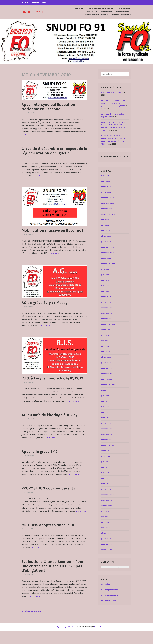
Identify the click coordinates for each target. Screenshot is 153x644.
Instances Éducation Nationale (95, 15)
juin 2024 (105, 275)
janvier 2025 (106, 242)
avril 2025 (105, 225)
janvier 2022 (106, 423)
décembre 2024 (108, 247)
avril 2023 (105, 346)
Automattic (99, 640)
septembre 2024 (108, 264)
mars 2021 (105, 478)
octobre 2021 (107, 440)
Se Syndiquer (92, 12)
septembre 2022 (108, 385)
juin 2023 (105, 335)
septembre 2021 (108, 445)
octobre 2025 (107, 209)
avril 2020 (105, 522)
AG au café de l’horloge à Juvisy (54, 428)
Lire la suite (27, 135)
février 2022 (106, 418)
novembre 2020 (108, 500)
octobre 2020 (107, 506)
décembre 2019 (107, 544)
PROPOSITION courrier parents (53, 501)
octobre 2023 (107, 319)
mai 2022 (105, 401)
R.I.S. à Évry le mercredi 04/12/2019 (46, 389)
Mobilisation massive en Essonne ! (47, 237)
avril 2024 (105, 286)
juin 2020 (105, 511)
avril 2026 (105, 176)
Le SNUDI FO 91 (107, 12)
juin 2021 (105, 462)
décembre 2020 (108, 495)
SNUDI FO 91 (34, 12)
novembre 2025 (108, 203)
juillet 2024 (106, 269)
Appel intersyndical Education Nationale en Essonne (53, 106)
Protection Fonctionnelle (111, 92)
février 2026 (106, 187)
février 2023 (106, 357)
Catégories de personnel (122, 15)
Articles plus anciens (31, 624)
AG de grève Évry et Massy (49, 311)
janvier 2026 (106, 192)
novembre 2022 (108, 374)
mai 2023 (105, 341)
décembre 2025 (108, 198)
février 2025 (106, 236)
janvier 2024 (106, 302)
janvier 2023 (106, 363)
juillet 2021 (106, 456)
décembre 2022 (108, 368)
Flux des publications (110, 590)
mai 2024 (105, 280)
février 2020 (106, 533)
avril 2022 (105, 407)
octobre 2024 (107, 258)
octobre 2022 (107, 379)
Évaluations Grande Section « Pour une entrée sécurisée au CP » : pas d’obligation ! (54, 579)
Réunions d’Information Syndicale (101, 9)
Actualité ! (79, 9)
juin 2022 (105, 396)
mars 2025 (106, 231)
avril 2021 (105, 473)
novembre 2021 (107, 434)
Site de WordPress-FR (110, 601)
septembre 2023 (108, 324)
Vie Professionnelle (124, 12)
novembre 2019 (107, 550)
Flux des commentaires (111, 595)
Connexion (105, 584)
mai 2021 (105, 467)
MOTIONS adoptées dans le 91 (53, 538)
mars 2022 (106, 412)
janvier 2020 (106, 539)
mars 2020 (106, 528)
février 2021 (106, 484)
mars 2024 (106, 291)
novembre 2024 (108, 253)
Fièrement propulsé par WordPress (63, 640)
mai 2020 (105, 517)
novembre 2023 (108, 313)
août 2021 (105, 451)
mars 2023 (106, 352)
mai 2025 (105, 220)
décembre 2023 (108, 308)
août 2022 (105, 390)
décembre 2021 (107, 429)
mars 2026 (106, 181)
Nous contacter (125, 9)
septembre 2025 (108, 214)
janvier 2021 (106, 489)
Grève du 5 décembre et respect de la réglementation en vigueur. (55, 153)
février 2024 (106, 297)
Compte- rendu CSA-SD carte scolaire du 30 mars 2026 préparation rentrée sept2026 (113, 103)
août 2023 (105, 330)
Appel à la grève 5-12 (43, 465)
